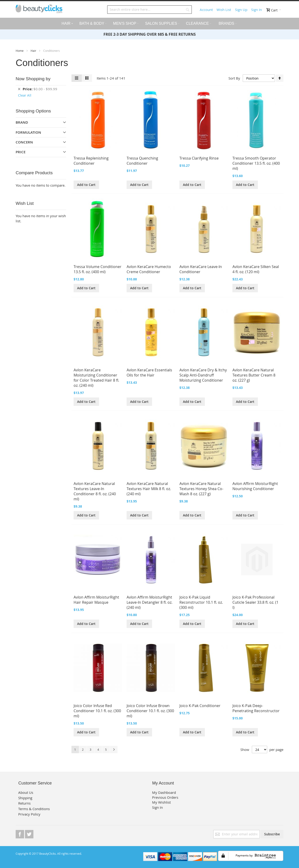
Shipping (25, 798)
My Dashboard (164, 792)
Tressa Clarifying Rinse (199, 158)
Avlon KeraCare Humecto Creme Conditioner (149, 269)
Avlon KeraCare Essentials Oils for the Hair (149, 373)
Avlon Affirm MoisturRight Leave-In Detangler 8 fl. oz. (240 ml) (149, 602)
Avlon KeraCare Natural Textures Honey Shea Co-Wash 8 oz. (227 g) (201, 489)
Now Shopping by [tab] (33, 79)
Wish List (224, 10)
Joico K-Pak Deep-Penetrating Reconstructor (256, 708)
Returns (24, 803)
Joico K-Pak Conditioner (200, 706)
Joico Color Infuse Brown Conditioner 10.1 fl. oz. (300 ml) (150, 711)
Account (206, 10)
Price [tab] (21, 152)
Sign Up (241, 10)
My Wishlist (161, 802)
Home (20, 51)
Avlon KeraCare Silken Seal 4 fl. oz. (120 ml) (256, 269)
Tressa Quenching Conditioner (142, 161)
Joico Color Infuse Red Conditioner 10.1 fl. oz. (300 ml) (97, 711)
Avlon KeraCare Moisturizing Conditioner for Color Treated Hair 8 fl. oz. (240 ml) (96, 378)
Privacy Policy (29, 814)
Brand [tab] (22, 122)
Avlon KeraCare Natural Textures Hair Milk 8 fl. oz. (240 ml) (149, 489)
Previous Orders (165, 797)
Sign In (256, 10)
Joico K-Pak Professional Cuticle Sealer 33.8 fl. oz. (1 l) (255, 602)
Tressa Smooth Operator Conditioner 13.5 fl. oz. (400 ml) (256, 163)
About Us (26, 792)
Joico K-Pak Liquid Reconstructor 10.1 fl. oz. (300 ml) (201, 602)
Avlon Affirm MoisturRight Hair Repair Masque (96, 600)
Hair (34, 51)
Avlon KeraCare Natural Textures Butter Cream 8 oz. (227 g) (254, 375)
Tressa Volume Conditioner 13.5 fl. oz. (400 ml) (98, 269)
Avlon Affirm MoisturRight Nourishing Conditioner (255, 486)
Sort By (234, 78)
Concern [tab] (24, 142)
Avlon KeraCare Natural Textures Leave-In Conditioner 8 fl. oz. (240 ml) (95, 491)
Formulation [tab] (28, 132)
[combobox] (149, 10)
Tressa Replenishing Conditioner (91, 161)
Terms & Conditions (34, 809)
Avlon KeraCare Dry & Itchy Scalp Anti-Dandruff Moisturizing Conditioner (203, 375)
